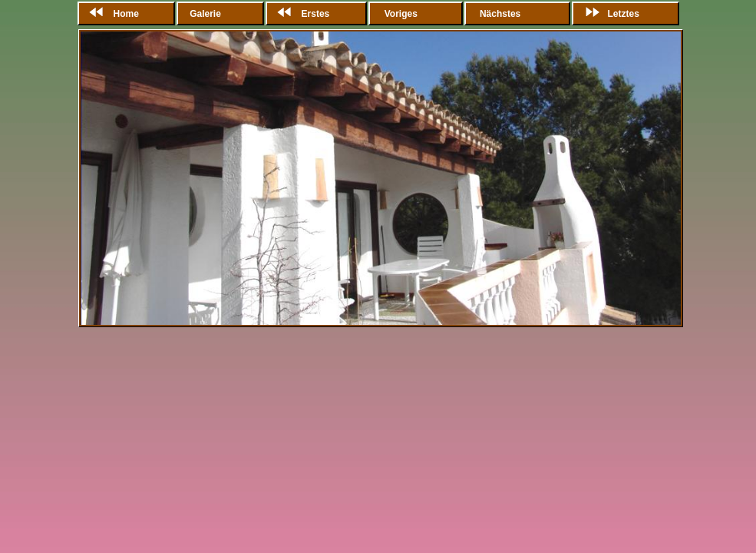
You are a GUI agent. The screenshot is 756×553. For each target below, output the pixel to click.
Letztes (608, 14)
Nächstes (500, 14)
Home (111, 14)
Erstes (300, 14)
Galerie (206, 14)
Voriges (401, 14)
